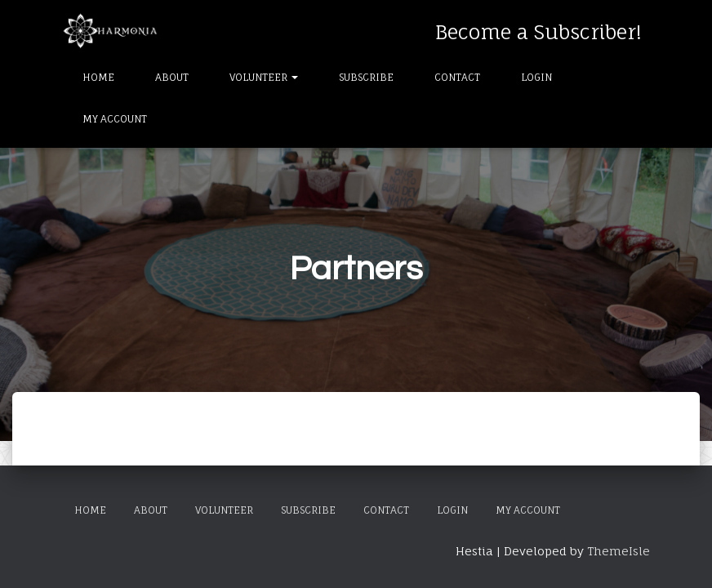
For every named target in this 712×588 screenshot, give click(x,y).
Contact (457, 77)
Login (536, 77)
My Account (115, 119)
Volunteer (264, 77)
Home (98, 77)
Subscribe (366, 77)
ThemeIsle (619, 551)
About (172, 77)
